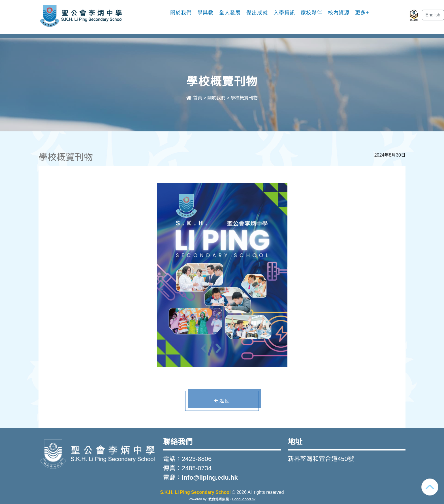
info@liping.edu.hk (210, 478)
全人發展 (230, 13)
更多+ (362, 13)
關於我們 (181, 13)
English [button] (433, 15)
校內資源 (339, 13)
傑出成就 (257, 13)
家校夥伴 (311, 13)
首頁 (194, 98)
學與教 (205, 13)
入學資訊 (284, 13)
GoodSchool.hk (244, 499)
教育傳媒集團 (219, 499)
